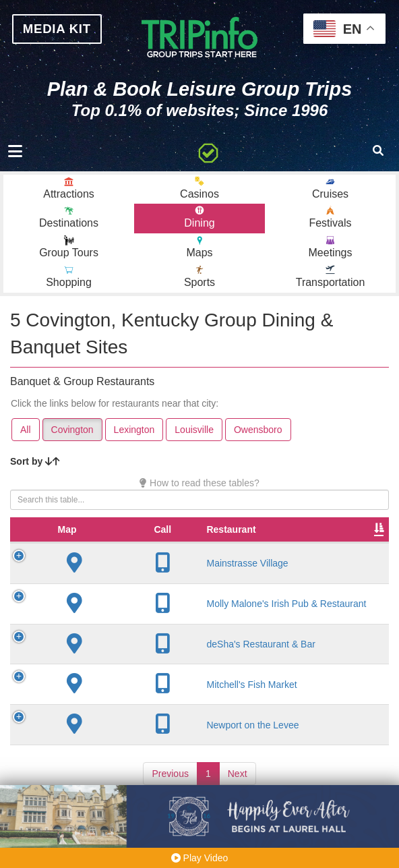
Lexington (134, 434)
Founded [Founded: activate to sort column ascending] (285, 547)
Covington (72, 434)
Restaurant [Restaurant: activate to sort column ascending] (124, 547)
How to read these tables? (199, 487)
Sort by (35, 465)
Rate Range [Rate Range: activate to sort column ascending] (345, 540)
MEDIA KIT (60, 30)
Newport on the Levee (145, 743)
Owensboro (258, 434)
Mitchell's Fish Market (144, 702)
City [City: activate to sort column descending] (220, 547)
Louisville (194, 434)
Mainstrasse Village (140, 581)
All (26, 434)
